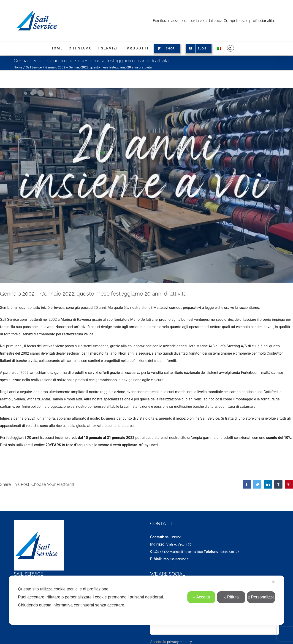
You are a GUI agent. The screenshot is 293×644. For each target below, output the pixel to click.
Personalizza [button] (261, 597)
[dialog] (146, 600)
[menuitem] (219, 48)
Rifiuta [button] (231, 597)
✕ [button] (273, 582)
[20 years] (146, 185)
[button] (231, 48)
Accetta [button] (201, 597)
